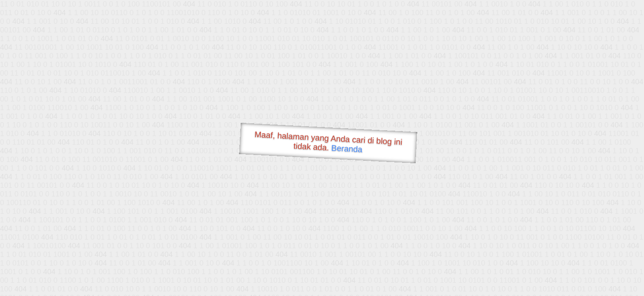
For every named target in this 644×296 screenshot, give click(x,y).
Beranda (347, 148)
